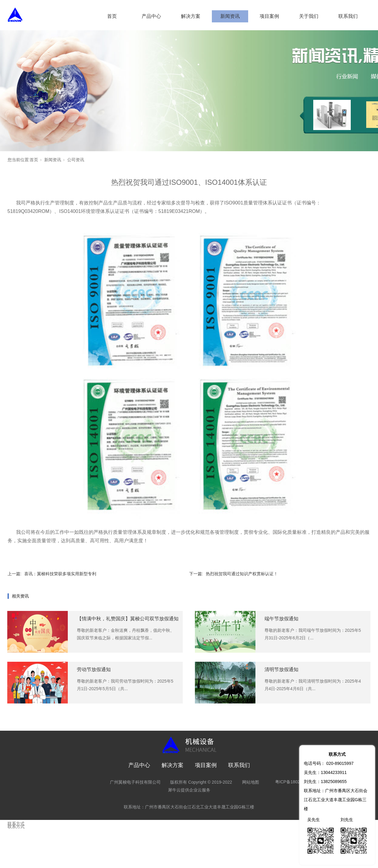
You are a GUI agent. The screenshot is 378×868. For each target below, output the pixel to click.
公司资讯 (76, 160)
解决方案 (191, 16)
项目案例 (269, 16)
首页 (112, 16)
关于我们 (309, 16)
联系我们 (348, 16)
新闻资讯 (230, 16)
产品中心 (151, 16)
